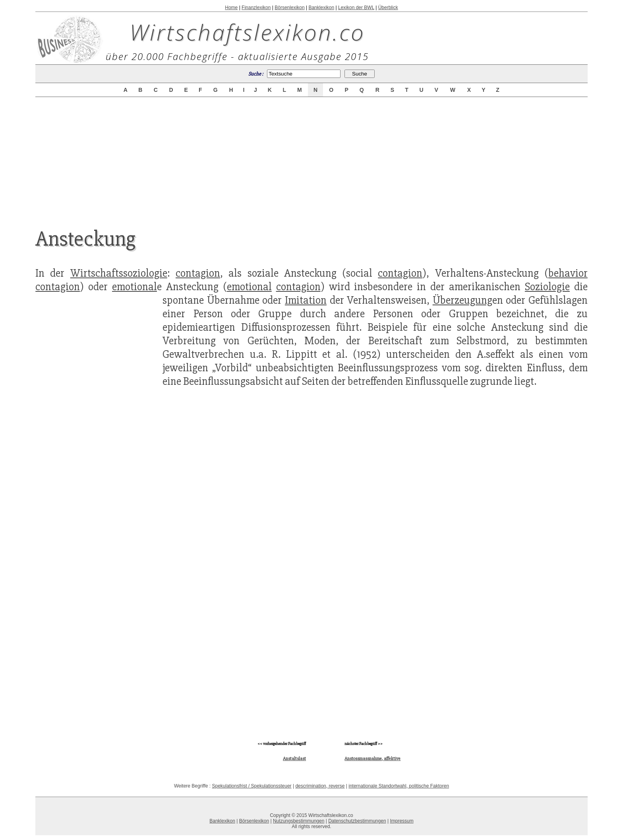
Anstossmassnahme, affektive (372, 759)
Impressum (401, 821)
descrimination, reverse (320, 786)
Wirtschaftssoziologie (119, 273)
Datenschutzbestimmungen (357, 821)
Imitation (306, 300)
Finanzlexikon (256, 8)
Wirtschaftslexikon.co (247, 32)
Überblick (388, 8)
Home (231, 8)
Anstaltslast (294, 759)
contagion (198, 273)
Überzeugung (462, 300)
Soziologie (547, 287)
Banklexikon (321, 8)
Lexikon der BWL (356, 8)
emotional (134, 287)
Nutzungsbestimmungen (299, 821)
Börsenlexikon (289, 8)
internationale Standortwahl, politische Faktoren (399, 786)
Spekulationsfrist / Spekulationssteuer (252, 786)
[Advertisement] (311, 156)
